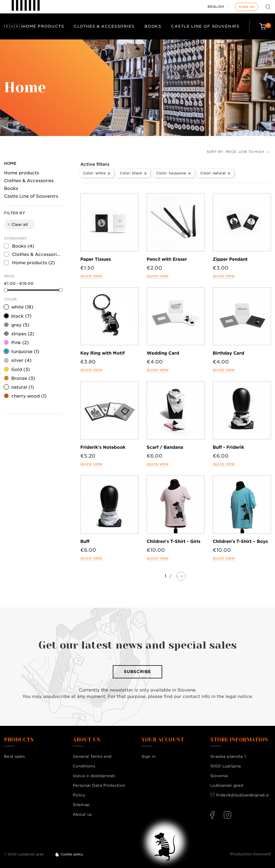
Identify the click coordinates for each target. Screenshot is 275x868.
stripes (23, 334)
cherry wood (29, 396)
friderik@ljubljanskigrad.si (243, 795)
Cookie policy (72, 854)
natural (23, 387)
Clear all (17, 225)
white (22, 307)
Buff (85, 541)
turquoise (25, 352)
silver (21, 360)
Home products (43, 26)
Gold (21, 369)
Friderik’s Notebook (103, 447)
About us (82, 814)
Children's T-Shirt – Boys (240, 541)
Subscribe (137, 672)
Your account (163, 740)
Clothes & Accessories (104, 26)
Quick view (91, 276)
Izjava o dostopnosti (94, 776)
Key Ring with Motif (102, 353)
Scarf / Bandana (165, 447)
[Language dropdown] (218, 7)
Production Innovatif (251, 854)
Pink (20, 343)
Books (153, 26)
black (21, 316)
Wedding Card (163, 353)
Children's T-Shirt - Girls (173, 541)
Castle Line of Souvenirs (205, 26)
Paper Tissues (96, 259)
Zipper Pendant (230, 259)
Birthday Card (228, 353)
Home (10, 163)
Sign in (246, 7)
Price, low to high (247, 152)
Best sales (14, 756)
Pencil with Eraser (167, 259)
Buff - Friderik (228, 447)
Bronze (23, 378)
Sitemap (81, 805)
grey (20, 325)
